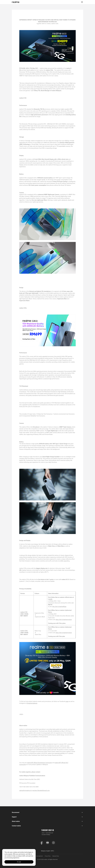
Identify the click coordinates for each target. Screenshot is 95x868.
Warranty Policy (56, 856)
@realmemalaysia (32, 703)
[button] (82, 2)
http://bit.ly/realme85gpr (59, 607)
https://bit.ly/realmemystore (64, 620)
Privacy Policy (48, 856)
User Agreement (40, 856)
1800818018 (47, 830)
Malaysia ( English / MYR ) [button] (47, 851)
